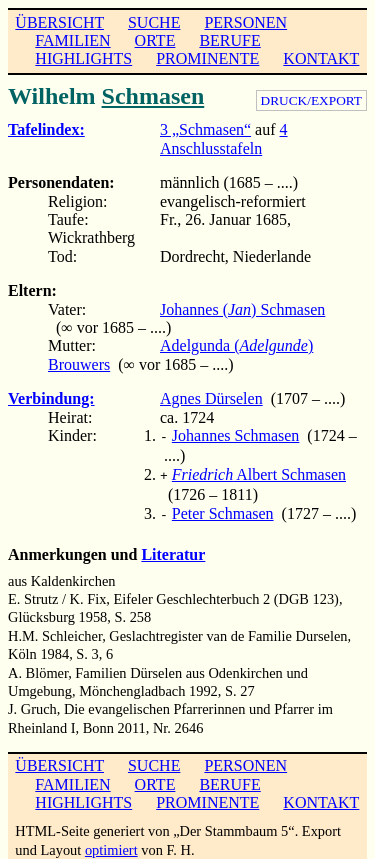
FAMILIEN (72, 40)
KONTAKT (321, 58)
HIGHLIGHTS (83, 58)
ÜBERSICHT (59, 22)
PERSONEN (245, 22)
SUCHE (154, 22)
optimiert (111, 844)
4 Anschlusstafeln (224, 138)
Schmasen (153, 96)
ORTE (155, 40)
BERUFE (229, 40)
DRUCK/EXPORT (311, 100)
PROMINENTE (207, 58)
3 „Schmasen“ (205, 129)
